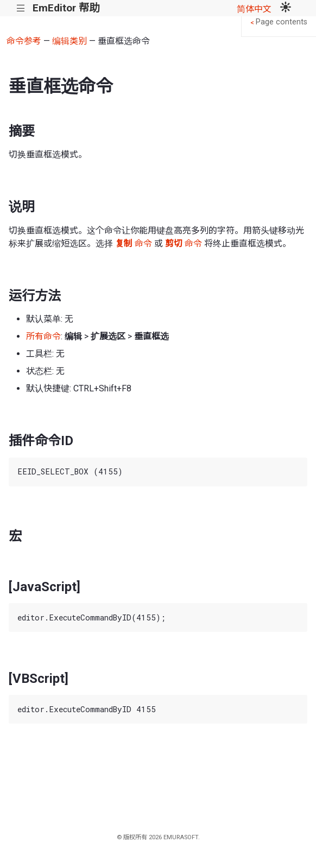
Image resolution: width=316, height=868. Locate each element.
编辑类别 (69, 41)
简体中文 (254, 9)
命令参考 (24, 41)
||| (21, 8)
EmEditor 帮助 (66, 8)
